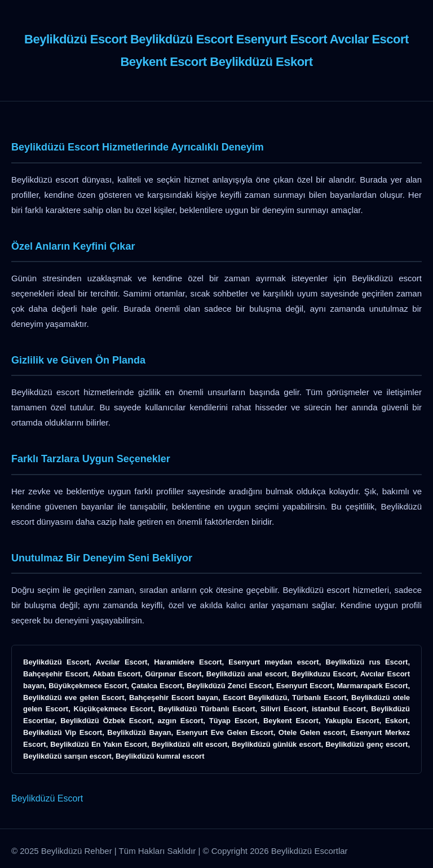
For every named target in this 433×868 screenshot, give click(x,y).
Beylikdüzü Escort (47, 798)
